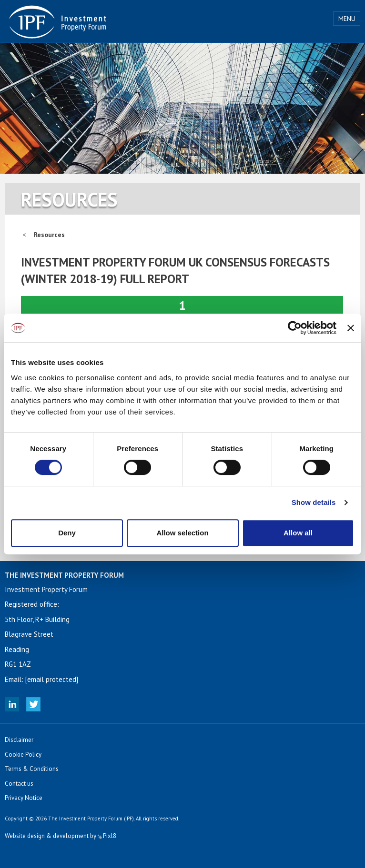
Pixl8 (107, 836)
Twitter (33, 704)
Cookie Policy (23, 755)
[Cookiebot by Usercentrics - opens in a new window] (295, 328)
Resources (49, 235)
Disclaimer (19, 740)
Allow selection (182, 533)
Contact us (19, 784)
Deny (67, 533)
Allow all (298, 533)
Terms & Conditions (32, 769)
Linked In (12, 704)
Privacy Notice (24, 798)
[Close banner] (351, 328)
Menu (347, 19)
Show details (314, 502)
